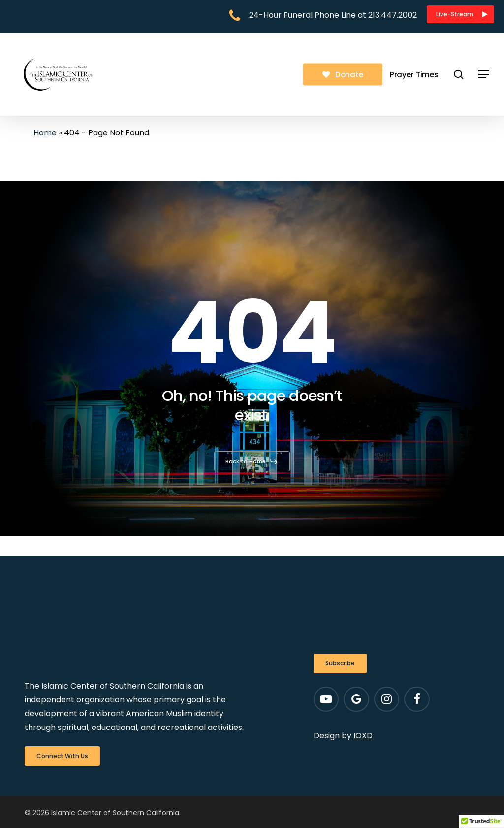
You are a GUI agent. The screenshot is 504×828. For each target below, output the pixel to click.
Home (45, 133)
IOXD (363, 736)
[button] (460, 14)
